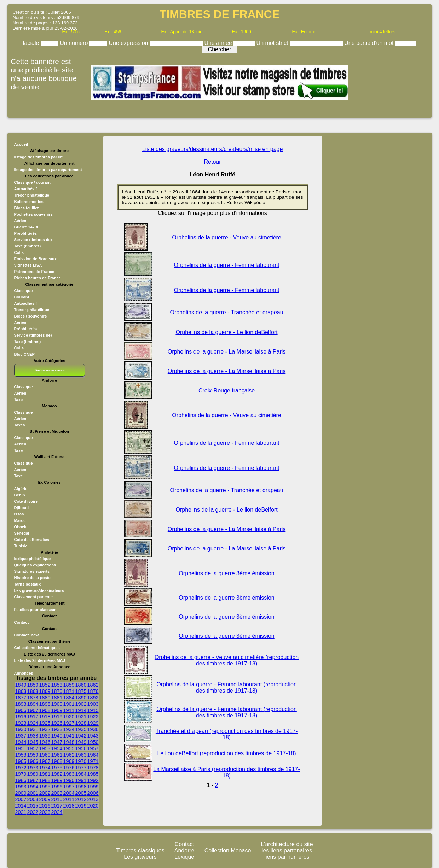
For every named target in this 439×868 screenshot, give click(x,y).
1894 (33, 704)
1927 (69, 723)
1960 (45, 755)
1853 (57, 685)
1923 (21, 723)
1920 (69, 717)
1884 (69, 698)
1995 (45, 787)
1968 (57, 761)
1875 (81, 691)
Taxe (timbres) (28, 246)
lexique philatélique (33, 559)
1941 (69, 736)
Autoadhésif (26, 189)
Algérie (21, 489)
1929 (93, 723)
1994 (33, 787)
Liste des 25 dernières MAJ (40, 660)
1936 (93, 729)
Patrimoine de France (34, 272)
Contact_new (27, 635)
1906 (21, 710)
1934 (69, 729)
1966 (33, 761)
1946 (45, 742)
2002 (45, 793)
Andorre (184, 850)
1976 (69, 768)
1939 (45, 736)
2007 (21, 799)
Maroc (20, 520)
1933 (57, 729)
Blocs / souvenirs (31, 316)
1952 (33, 748)
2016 (45, 806)
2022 (33, 812)
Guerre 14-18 (26, 227)
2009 (45, 799)
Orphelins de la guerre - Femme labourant (227, 265)
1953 (45, 748)
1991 (81, 780)
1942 (81, 736)
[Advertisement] (360, 246)
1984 (81, 774)
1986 (21, 780)
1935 (81, 729)
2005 (81, 793)
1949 (81, 742)
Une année (219, 43)
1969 (69, 761)
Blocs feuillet (27, 208)
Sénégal (22, 533)
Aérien (20, 221)
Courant (22, 297)
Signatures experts (32, 571)
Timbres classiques (140, 850)
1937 (21, 736)
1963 (81, 755)
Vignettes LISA (28, 265)
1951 (21, 748)
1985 (93, 774)
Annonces (24, 673)
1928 (81, 723)
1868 (33, 691)
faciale (32, 43)
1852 (45, 685)
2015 (33, 806)
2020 (93, 806)
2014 (21, 806)
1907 (33, 710)
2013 (93, 799)
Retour (213, 162)
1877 (21, 698)
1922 (93, 717)
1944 (21, 742)
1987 (33, 780)
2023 (45, 812)
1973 (33, 768)
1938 (33, 736)
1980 (33, 774)
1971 (93, 761)
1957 (93, 748)
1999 (93, 787)
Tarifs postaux (28, 584)
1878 (33, 698)
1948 (69, 742)
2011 (69, 799)
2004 (69, 793)
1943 (93, 736)
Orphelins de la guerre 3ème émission (226, 573)
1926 (57, 723)
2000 (21, 793)
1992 (93, 780)
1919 (57, 717)
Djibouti (22, 508)
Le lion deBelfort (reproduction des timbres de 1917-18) (226, 753)
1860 (81, 685)
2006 (93, 793)
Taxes (20, 425)
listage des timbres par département (48, 170)
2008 (33, 799)
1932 (45, 729)
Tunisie (21, 546)
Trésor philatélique (32, 195)
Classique (24, 291)
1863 (21, 691)
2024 (57, 812)
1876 (93, 691)
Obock (20, 527)
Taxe (19, 400)
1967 (45, 761)
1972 (21, 768)
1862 (93, 685)
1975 (57, 768)
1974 (45, 768)
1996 (57, 787)
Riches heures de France (37, 278)
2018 (69, 806)
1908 (45, 710)
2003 (57, 793)
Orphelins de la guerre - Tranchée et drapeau (226, 312)
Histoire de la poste (32, 578)
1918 (45, 717)
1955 (69, 748)
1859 (69, 685)
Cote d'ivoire (26, 501)
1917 (33, 717)
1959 (33, 755)
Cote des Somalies (32, 540)
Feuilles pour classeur (35, 610)
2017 (57, 806)
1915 (93, 710)
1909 (57, 710)
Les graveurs (140, 857)
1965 (21, 761)
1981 (45, 774)
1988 (45, 780)
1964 (93, 755)
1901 (69, 704)
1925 (45, 723)
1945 (33, 742)
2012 (81, 799)
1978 (93, 768)
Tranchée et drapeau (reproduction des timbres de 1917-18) (227, 734)
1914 (81, 710)
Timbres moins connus (49, 370)
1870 (57, 691)
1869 (45, 691)
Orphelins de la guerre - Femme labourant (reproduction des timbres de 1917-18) (227, 688)
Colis (19, 252)
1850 (33, 685)
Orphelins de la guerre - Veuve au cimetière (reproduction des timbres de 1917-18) (227, 660)
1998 (81, 787)
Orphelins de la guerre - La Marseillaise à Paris (227, 352)
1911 (69, 710)
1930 (21, 729)
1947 (57, 742)
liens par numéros (287, 857)
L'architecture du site (287, 844)
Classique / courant (32, 182)
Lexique (184, 857)
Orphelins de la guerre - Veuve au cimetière (227, 237)
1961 (57, 755)
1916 (21, 717)
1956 (81, 748)
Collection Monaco (228, 850)
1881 (57, 698)
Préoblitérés (26, 233)
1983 (69, 774)
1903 (93, 704)
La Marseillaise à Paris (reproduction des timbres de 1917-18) (226, 772)
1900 (57, 704)
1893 (21, 704)
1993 (21, 787)
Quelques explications (35, 565)
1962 (69, 755)
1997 (69, 787)
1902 (81, 704)
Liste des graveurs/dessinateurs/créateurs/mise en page (213, 149)
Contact (22, 622)
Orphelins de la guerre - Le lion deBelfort (226, 332)
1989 (57, 780)
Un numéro (75, 43)
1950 (93, 742)
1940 (57, 736)
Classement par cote (33, 597)
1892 (93, 698)
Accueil (21, 144)
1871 (69, 691)
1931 (33, 729)
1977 (81, 768)
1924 (33, 723)
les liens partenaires (287, 850)
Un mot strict (273, 43)
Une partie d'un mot (370, 43)
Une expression (129, 43)
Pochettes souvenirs (33, 214)
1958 (21, 755)
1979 (21, 774)
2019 (81, 806)
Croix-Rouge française (227, 391)
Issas (19, 514)
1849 (21, 685)
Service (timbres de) (33, 240)
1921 (81, 717)
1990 (69, 780)
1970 (81, 761)
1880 (45, 698)
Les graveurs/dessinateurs (39, 590)
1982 (57, 774)
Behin (20, 495)
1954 (57, 748)
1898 (45, 704)
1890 (81, 698)
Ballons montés (29, 202)
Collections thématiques (37, 648)
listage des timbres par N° (39, 157)
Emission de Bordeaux (36, 259)
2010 (57, 799)
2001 (33, 793)
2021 (21, 812)
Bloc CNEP (24, 354)
